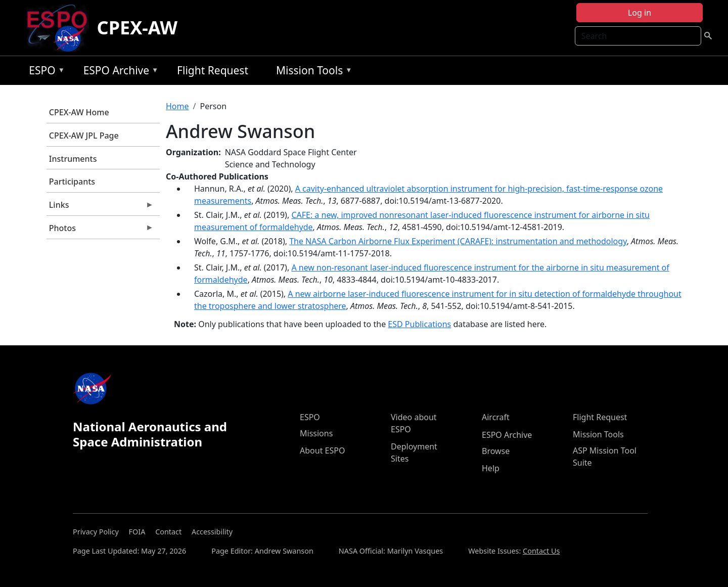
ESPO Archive (119, 72)
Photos (100, 231)
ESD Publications (419, 324)
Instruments (73, 159)
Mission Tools (312, 72)
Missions (316, 433)
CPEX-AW (138, 28)
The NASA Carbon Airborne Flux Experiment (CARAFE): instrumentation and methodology (458, 241)
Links (100, 207)
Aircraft (496, 417)
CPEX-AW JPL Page (84, 136)
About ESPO (322, 450)
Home (177, 106)
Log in (640, 13)
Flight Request (213, 70)
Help (491, 468)
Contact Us (541, 551)
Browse (496, 451)
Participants (72, 182)
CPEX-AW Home (79, 112)
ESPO (44, 72)
